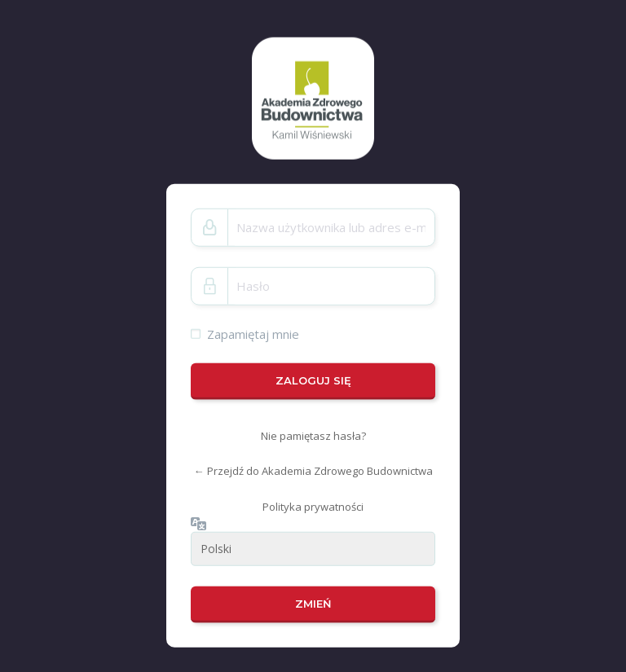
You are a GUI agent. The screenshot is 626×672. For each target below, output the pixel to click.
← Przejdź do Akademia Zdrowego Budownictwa (313, 471)
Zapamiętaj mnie (253, 333)
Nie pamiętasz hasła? (313, 436)
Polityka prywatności (313, 507)
